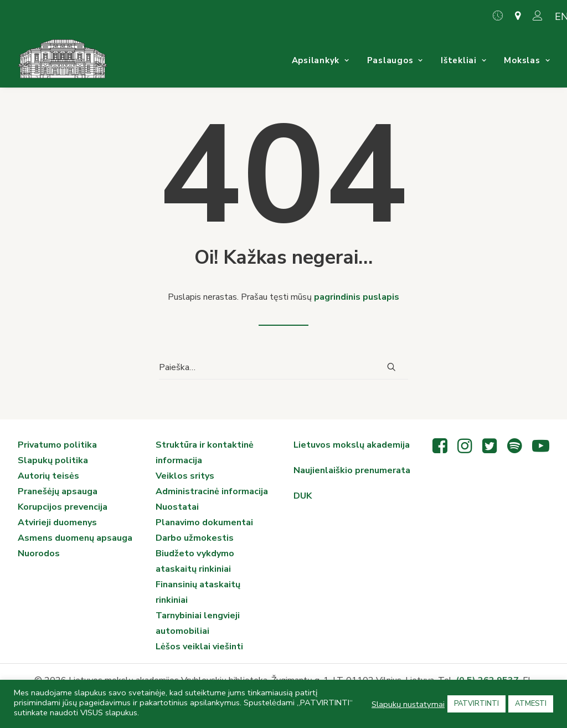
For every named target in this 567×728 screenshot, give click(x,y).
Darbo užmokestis (195, 538)
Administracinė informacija (212, 491)
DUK (303, 496)
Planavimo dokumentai (204, 522)
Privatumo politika (57, 445)
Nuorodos (39, 553)
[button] (391, 367)
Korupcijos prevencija (63, 507)
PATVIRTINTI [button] (476, 704)
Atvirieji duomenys (57, 522)
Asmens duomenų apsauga (75, 538)
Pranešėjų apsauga (58, 491)
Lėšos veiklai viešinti (199, 647)
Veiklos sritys (185, 476)
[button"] (440, 450)
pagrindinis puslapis (357, 297)
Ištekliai (463, 60)
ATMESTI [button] (531, 704)
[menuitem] (500, 16)
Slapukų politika (53, 460)
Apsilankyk (321, 60)
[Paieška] (283, 368)
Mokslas (527, 60)
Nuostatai (177, 507)
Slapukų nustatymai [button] (408, 704)
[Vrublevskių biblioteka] (63, 60)
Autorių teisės (48, 476)
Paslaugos (395, 60)
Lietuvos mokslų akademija (352, 445)
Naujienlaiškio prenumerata (352, 470)
